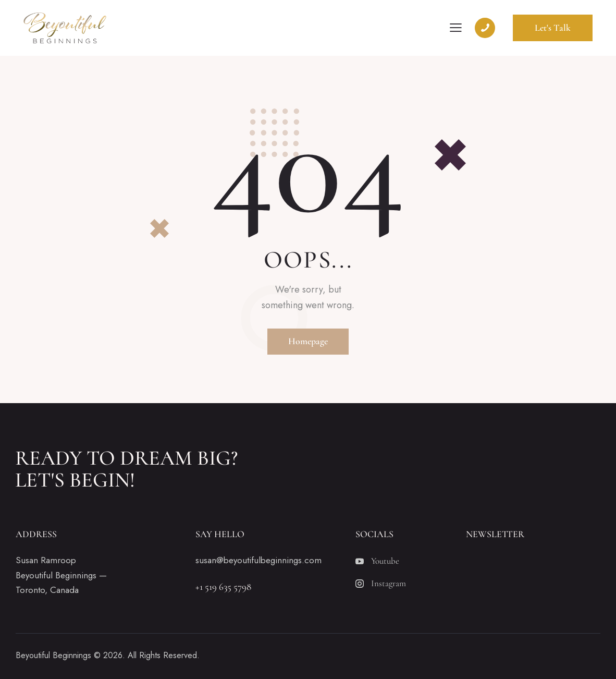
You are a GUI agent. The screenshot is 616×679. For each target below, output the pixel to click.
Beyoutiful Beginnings (53, 655)
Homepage (308, 341)
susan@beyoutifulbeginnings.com (258, 560)
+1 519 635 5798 (223, 586)
